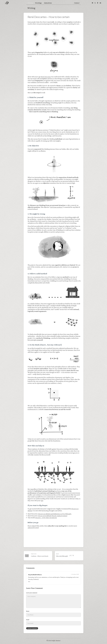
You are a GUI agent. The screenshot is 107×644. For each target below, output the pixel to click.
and (55, 514)
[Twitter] (95, 3)
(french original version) (53, 516)
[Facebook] (98, 3)
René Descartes (46, 77)
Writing (30, 3)
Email (28, 620)
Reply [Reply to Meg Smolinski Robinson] (29, 581)
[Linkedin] (100, 3)
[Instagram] (92, 3)
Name (28, 611)
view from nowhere (56, 207)
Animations (48, 3)
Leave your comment (32, 593)
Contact (77, 3)
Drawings (38, 3)
